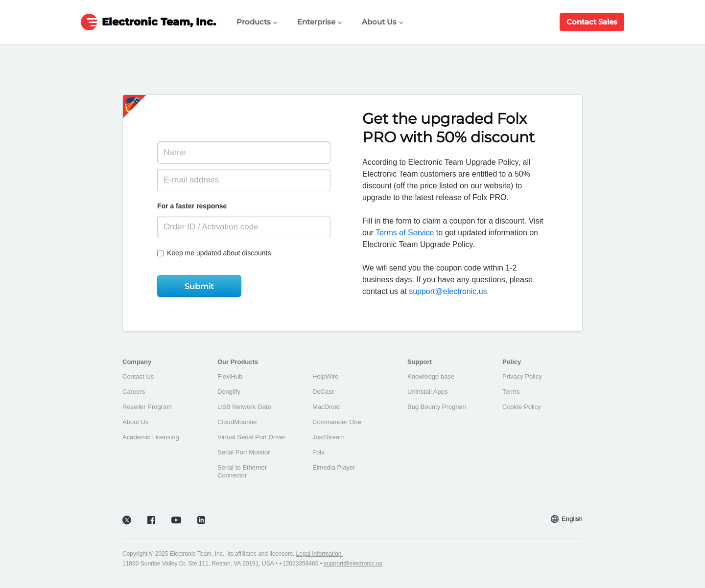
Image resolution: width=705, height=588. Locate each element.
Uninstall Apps (427, 392)
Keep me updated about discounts (214, 253)
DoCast (323, 392)
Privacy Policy (522, 376)
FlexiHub (230, 376)
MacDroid (326, 407)
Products (257, 22)
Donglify (229, 392)
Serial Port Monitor (244, 452)
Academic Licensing (151, 437)
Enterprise (320, 22)
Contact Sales (592, 22)
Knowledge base (431, 376)
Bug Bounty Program (437, 407)
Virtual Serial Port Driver (251, 437)
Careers (134, 392)
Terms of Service (405, 233)
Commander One (337, 422)
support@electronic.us (448, 291)
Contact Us (138, 376)
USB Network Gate (244, 407)
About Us (383, 22)
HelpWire (325, 376)
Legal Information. (320, 554)
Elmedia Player (334, 467)
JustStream (329, 437)
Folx (318, 452)
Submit (199, 286)
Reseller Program (147, 407)
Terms (511, 392)
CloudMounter (237, 422)
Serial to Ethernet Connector (242, 471)
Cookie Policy (522, 407)
